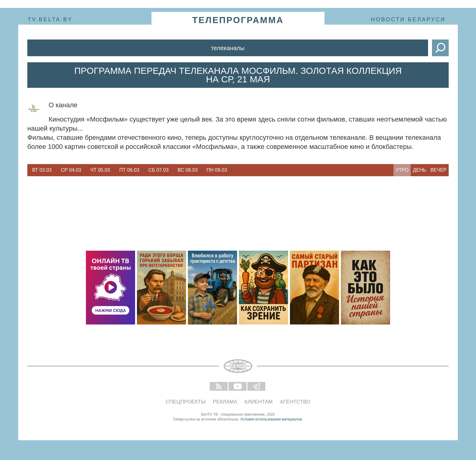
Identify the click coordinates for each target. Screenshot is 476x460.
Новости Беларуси (408, 19)
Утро (402, 170)
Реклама (225, 402)
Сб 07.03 (159, 170)
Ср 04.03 (71, 170)
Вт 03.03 (42, 170)
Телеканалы (228, 48)
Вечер (439, 170)
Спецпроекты (186, 402)
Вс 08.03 (188, 170)
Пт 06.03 (129, 170)
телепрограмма (238, 20)
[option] (42, 170)
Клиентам (259, 402)
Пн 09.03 (217, 170)
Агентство (295, 402)
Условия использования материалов (271, 419)
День (420, 170)
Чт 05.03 (100, 170)
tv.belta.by (50, 19)
